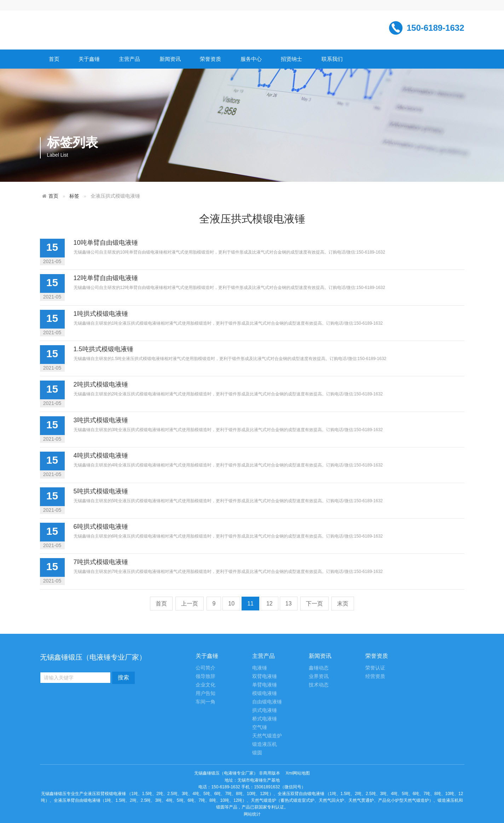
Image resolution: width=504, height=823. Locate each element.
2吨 (160, 794)
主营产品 (129, 59)
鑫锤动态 (319, 668)
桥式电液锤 (265, 719)
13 (289, 604)
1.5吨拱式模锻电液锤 (103, 349)
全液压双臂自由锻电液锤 (301, 794)
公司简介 (205, 668)
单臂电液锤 (265, 685)
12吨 (264, 794)
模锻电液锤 (265, 693)
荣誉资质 (210, 59)
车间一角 (205, 702)
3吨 (185, 794)
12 (270, 604)
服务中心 (251, 59)
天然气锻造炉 (267, 736)
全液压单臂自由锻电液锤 (77, 800)
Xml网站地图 (298, 773)
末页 (343, 604)
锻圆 (257, 753)
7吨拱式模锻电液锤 (101, 562)
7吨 (228, 794)
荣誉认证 (375, 668)
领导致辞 (205, 676)
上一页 (190, 604)
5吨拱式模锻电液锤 (101, 491)
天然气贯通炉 (361, 800)
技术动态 (319, 685)
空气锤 (260, 727)
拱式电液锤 (265, 710)
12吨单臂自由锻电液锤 (106, 278)
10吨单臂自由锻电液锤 (106, 243)
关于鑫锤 (89, 59)
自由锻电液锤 (267, 702)
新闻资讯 (170, 59)
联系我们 (332, 59)
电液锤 (260, 668)
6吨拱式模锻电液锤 (101, 527)
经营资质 (375, 676)
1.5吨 (147, 794)
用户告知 (205, 693)
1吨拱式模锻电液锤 (101, 314)
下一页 (314, 604)
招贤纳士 (291, 59)
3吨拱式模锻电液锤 (101, 420)
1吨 (135, 794)
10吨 (251, 794)
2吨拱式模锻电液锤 (101, 384)
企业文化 (205, 685)
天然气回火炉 (331, 800)
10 (231, 604)
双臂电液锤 (265, 676)
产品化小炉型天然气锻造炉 (404, 800)
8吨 (239, 794)
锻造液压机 (265, 744)
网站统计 (252, 814)
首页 (54, 59)
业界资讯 (319, 676)
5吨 (207, 794)
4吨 (196, 794)
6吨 (218, 794)
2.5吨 (172, 794)
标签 (74, 196)
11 (250, 604)
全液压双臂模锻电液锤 (105, 794)
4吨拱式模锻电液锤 (101, 456)
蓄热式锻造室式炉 (297, 800)
